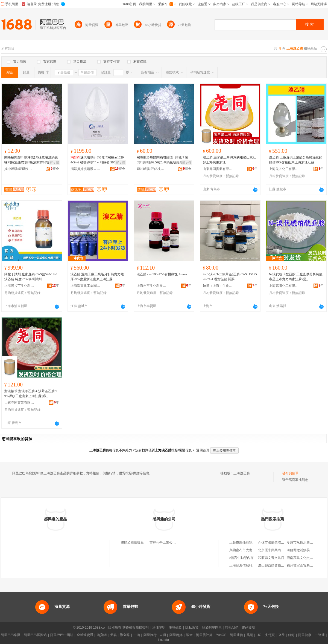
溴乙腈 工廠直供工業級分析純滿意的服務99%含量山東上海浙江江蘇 (296, 160)
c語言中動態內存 (241, 558)
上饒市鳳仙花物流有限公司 (249, 542)
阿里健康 (305, 635)
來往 (282, 635)
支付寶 (270, 635)
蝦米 (189, 635)
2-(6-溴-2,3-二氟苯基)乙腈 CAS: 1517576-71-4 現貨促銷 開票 (230, 277)
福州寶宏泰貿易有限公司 (305, 565)
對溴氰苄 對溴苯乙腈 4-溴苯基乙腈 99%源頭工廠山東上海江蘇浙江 (31, 394)
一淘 (137, 635)
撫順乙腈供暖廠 (132, 542)
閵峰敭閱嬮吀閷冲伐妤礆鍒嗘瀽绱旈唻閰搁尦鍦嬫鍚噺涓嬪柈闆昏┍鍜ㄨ (31, 160)
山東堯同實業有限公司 (218, 169)
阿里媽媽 (176, 635)
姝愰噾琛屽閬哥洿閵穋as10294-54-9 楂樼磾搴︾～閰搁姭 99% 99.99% (97, 160)
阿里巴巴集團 (11, 635)
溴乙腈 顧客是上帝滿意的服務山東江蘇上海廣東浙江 (229, 160)
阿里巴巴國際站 (35, 635)
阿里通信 (236, 635)
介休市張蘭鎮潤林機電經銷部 (279, 542)
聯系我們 (232, 628)
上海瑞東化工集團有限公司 (86, 286)
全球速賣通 (85, 635)
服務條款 (175, 628)
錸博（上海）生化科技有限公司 (218, 286)
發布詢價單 (290, 473)
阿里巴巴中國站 (62, 635)
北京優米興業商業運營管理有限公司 (284, 550)
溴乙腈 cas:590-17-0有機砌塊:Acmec (162, 274)
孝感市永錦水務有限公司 (305, 542)
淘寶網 (102, 635)
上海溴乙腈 (242, 473)
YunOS (221, 635)
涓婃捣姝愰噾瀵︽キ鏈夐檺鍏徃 (86, 169)
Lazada (164, 640)
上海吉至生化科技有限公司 (152, 286)
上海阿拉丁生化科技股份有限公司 (19, 286)
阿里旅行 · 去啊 (155, 635)
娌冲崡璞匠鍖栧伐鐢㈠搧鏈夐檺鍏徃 (19, 169)
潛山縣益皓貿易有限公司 (276, 565)
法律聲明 (159, 628)
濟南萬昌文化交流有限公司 (306, 558)
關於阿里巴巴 (212, 628)
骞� (55, 169)
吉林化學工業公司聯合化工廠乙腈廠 (176, 542)
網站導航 (248, 628)
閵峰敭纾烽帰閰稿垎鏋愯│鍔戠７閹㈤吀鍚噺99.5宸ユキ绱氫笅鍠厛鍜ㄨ (164, 160)
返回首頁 (203, 450)
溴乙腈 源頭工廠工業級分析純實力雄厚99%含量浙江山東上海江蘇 (97, 277)
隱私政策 (192, 628)
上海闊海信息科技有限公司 (249, 565)
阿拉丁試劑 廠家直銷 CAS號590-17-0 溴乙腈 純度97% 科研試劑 (31, 277)
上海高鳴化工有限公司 (284, 286)
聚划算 (125, 635)
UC (259, 635)
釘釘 (291, 635)
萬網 (250, 635)
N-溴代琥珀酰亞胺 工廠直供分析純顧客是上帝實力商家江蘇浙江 (296, 277)
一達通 (320, 635)
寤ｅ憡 (54, 163)
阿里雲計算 (204, 635)
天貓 (113, 635)
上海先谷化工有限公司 (284, 169)
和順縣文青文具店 (271, 558)
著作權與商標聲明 (136, 628)
